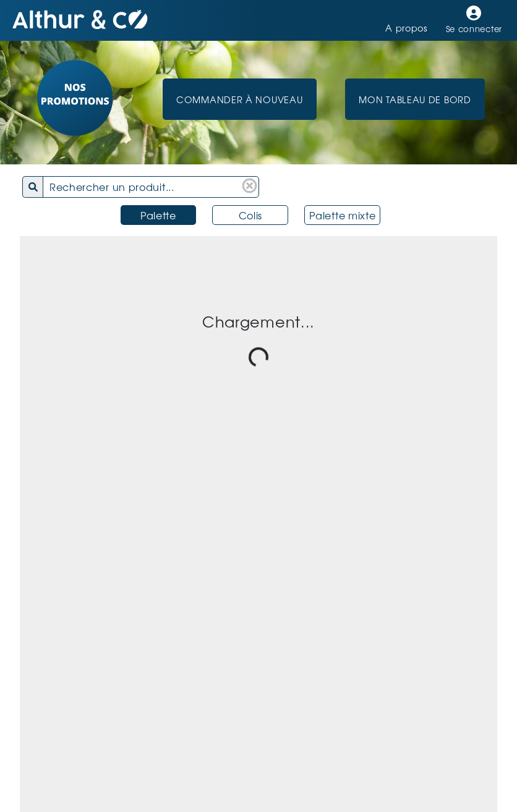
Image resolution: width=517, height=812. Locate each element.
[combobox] (154, 187)
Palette (158, 215)
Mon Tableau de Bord (415, 99)
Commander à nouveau (239, 99)
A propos (407, 27)
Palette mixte (342, 215)
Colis (251, 215)
